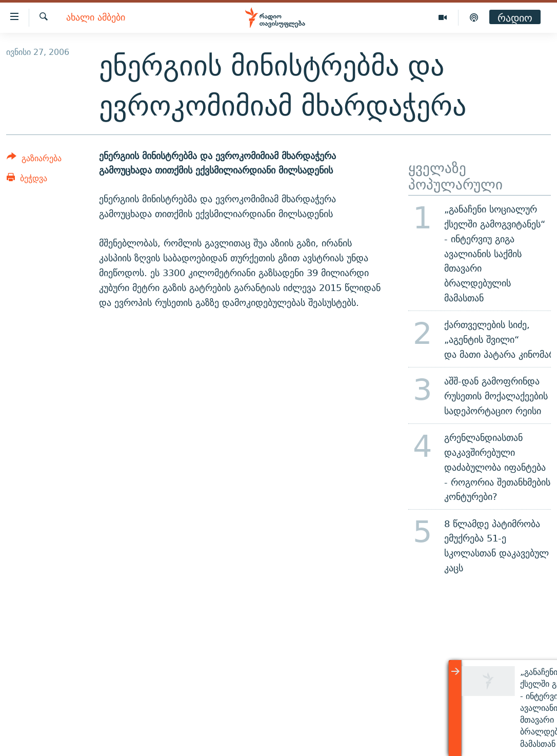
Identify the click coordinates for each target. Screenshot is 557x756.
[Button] (34, 160)
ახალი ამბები (96, 18)
